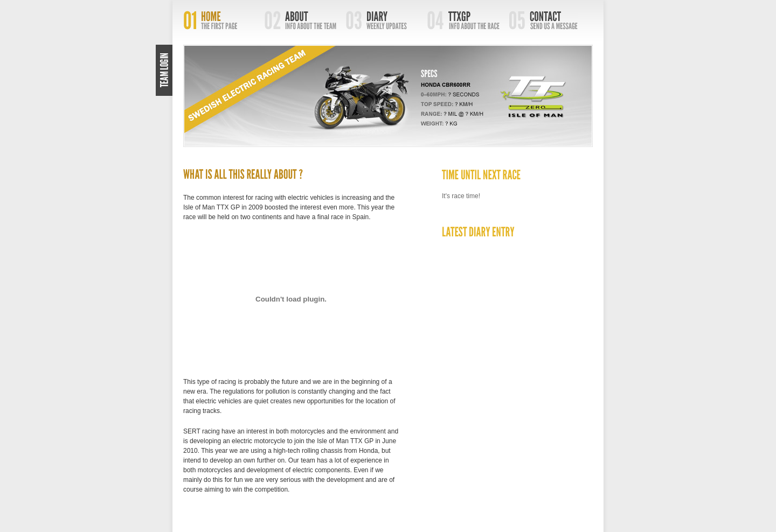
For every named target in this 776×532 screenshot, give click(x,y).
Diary (387, 20)
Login (164, 70)
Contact (549, 20)
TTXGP (468, 20)
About (305, 20)
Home (224, 20)
